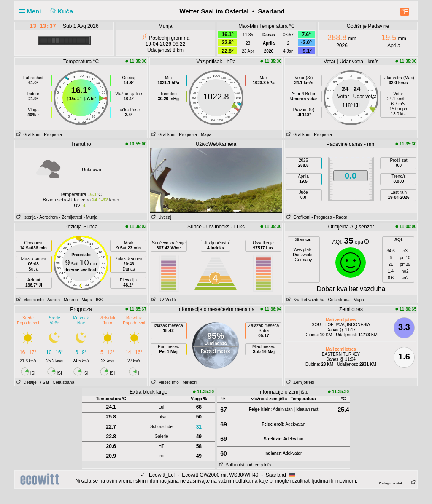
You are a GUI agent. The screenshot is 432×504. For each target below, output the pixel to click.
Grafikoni (27, 135)
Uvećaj (161, 217)
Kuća (61, 11)
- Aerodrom (47, 217)
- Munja (90, 217)
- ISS (98, 300)
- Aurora (52, 300)
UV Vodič (163, 300)
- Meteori (69, 300)
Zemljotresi (299, 382)
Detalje (26, 382)
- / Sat (43, 382)
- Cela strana (338, 300)
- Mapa (205, 135)
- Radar (340, 217)
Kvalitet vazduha (305, 300)
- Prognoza (52, 135)
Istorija (25, 217)
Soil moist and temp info (244, 465)
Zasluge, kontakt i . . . (397, 483)
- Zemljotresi (71, 217)
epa (362, 242)
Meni (32, 11)
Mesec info (29, 300)
